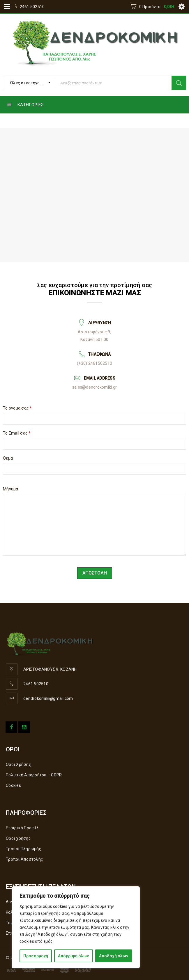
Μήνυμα (11, 489)
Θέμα (8, 458)
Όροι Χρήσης (18, 764)
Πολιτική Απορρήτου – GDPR (34, 775)
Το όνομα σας (17, 408)
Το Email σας (17, 433)
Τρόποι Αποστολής (24, 859)
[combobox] (29, 83)
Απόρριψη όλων (73, 956)
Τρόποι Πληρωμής (24, 849)
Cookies (13, 785)
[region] (76, 927)
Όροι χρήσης (18, 838)
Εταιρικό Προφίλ (22, 828)
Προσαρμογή (36, 956)
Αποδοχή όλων (114, 956)
